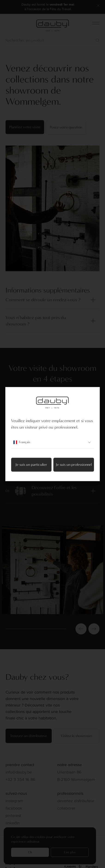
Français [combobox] (53, 442)
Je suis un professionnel (74, 464)
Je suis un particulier (31, 464)
